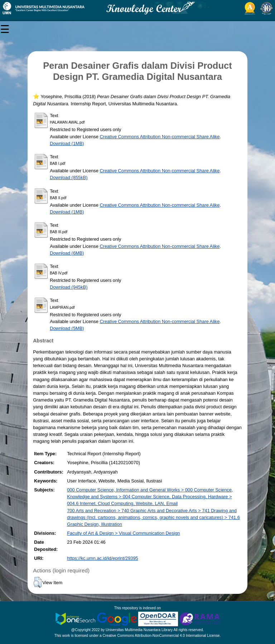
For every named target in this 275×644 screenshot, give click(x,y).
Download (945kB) (69, 287)
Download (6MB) (67, 253)
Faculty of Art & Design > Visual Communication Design (123, 533)
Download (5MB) (67, 328)
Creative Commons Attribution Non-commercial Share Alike (160, 137)
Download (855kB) (69, 177)
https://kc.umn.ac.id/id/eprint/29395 (102, 558)
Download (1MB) (67, 143)
